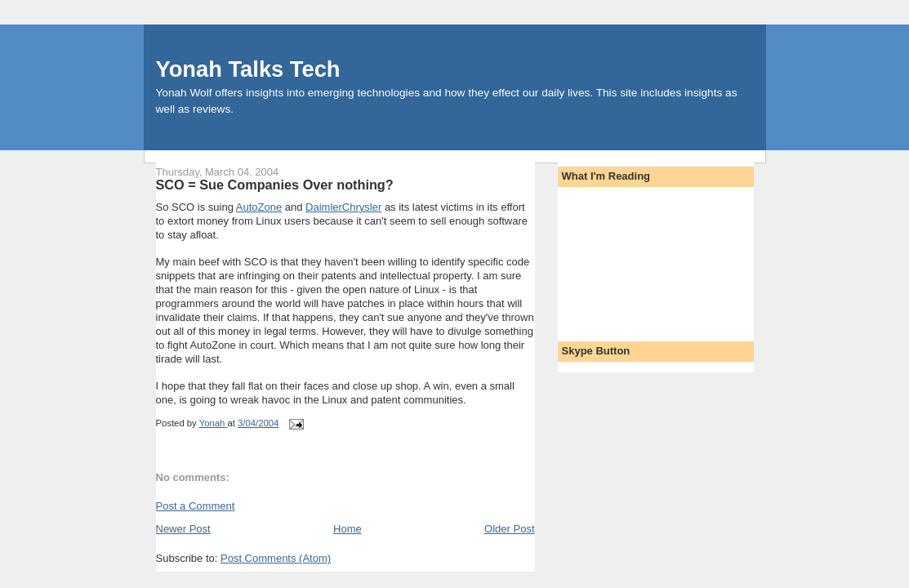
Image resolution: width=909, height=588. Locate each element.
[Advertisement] (635, 259)
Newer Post (183, 529)
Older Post (509, 529)
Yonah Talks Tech (248, 69)
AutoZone (259, 207)
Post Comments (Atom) (276, 558)
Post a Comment (196, 506)
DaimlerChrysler (343, 207)
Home (348, 529)
